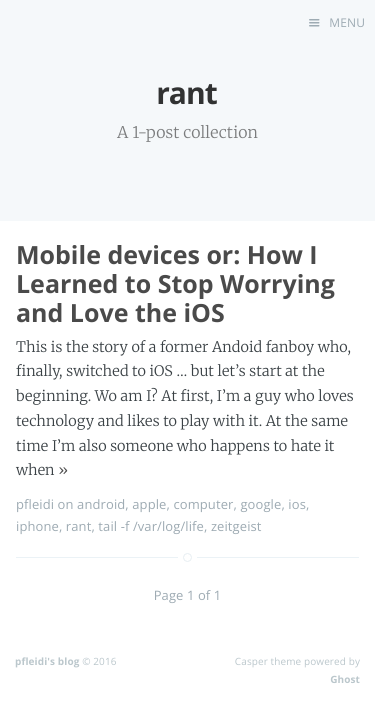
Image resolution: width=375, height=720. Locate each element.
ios (297, 504)
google (260, 504)
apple (149, 504)
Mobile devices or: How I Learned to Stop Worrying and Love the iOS (175, 284)
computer (203, 504)
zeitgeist (236, 526)
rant (79, 526)
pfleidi (35, 504)
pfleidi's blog (47, 661)
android (101, 504)
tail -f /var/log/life (151, 526)
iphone (37, 526)
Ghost (345, 679)
